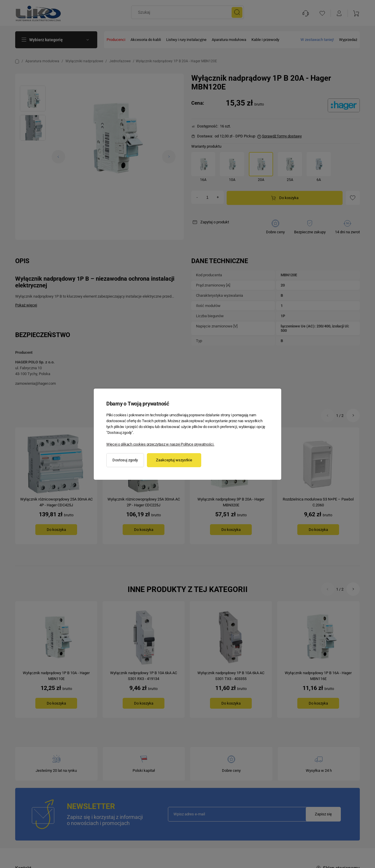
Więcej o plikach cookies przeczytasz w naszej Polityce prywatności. (160, 444)
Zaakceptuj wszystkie (174, 460)
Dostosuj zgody (125, 460)
